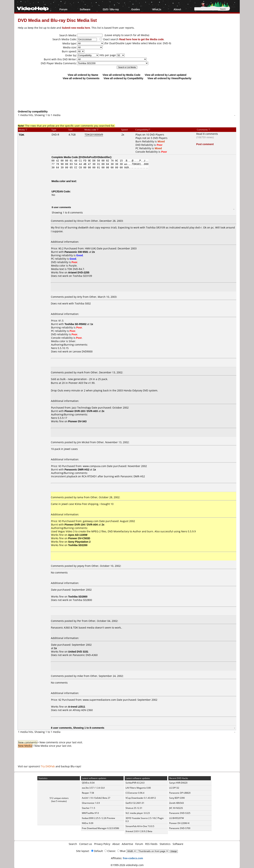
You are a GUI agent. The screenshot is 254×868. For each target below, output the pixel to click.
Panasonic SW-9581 (76, 252)
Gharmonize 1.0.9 (91, 803)
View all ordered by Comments (81, 78)
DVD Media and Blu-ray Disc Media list (57, 20)
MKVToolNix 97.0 (90, 813)
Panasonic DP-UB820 (180, 793)
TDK (22, 135)
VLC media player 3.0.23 (138, 813)
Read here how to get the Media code (142, 39)
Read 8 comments (207, 134)
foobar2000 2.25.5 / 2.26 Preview (98, 818)
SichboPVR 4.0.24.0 (135, 783)
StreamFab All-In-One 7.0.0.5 (140, 826)
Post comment (205, 144)
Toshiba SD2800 (82, 600)
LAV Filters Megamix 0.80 (138, 788)
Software (85, 9)
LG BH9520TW (177, 818)
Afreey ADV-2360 (83, 710)
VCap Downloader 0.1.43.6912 (141, 798)
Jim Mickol (83, 442)
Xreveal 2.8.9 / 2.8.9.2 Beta (139, 831)
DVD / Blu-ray (111, 9)
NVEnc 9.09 (88, 823)
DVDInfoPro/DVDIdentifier (95, 157)
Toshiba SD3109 (82, 276)
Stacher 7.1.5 (88, 808)
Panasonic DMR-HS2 (77, 469)
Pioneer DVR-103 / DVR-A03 (81, 411)
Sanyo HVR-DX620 (178, 783)
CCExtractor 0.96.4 (135, 793)
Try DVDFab (48, 766)
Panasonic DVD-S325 (180, 813)
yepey (81, 566)
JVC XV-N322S (176, 808)
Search (73, 844)
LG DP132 (174, 788)
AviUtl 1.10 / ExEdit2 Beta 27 (96, 798)
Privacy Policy (102, 844)
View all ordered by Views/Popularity (169, 78)
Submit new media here (76, 28)
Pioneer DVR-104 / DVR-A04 (81, 524)
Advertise (127, 844)
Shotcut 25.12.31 (134, 808)
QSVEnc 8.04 (88, 783)
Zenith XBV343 (177, 803)
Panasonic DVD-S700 (180, 828)
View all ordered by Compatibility (123, 78)
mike (80, 676)
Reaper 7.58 (88, 793)
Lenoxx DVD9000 (83, 351)
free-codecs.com (133, 858)
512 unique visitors (59, 798)
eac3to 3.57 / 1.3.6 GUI (93, 788)
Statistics (165, 844)
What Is (157, 9)
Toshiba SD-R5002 (76, 324)
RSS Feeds (151, 844)
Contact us (86, 844)
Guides (136, 9)
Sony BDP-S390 (177, 798)
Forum (63, 9)
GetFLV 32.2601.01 (135, 803)
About (177, 9)
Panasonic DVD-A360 (85, 655)
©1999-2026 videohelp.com (127, 865)
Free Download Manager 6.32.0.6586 (100, 828)
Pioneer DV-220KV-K (179, 823)
